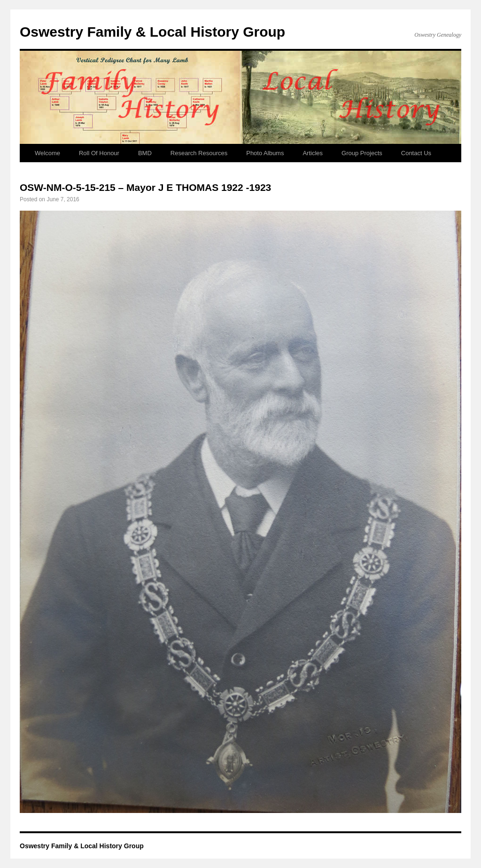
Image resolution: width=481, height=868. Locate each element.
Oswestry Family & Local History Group (152, 32)
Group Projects (362, 153)
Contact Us (416, 153)
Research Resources (199, 153)
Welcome (47, 153)
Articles (313, 153)
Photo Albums (265, 153)
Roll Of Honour (99, 153)
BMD (145, 153)
